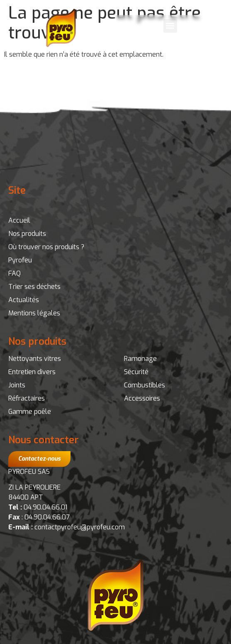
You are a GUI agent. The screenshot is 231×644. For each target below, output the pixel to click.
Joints (17, 385)
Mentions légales (34, 313)
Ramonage (140, 359)
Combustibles (145, 385)
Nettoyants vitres (35, 359)
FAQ (15, 273)
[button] (170, 26)
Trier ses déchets (34, 287)
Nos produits (27, 234)
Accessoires (142, 398)
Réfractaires (27, 398)
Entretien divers (32, 372)
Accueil (19, 220)
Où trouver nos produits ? (46, 247)
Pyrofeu (20, 260)
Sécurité (136, 372)
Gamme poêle (30, 412)
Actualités (24, 300)
